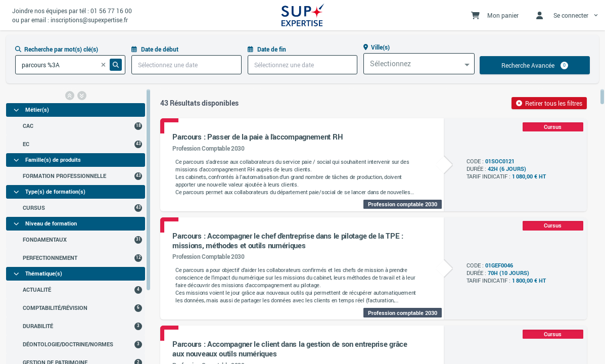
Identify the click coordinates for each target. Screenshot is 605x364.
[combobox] (419, 64)
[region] (76, 226)
